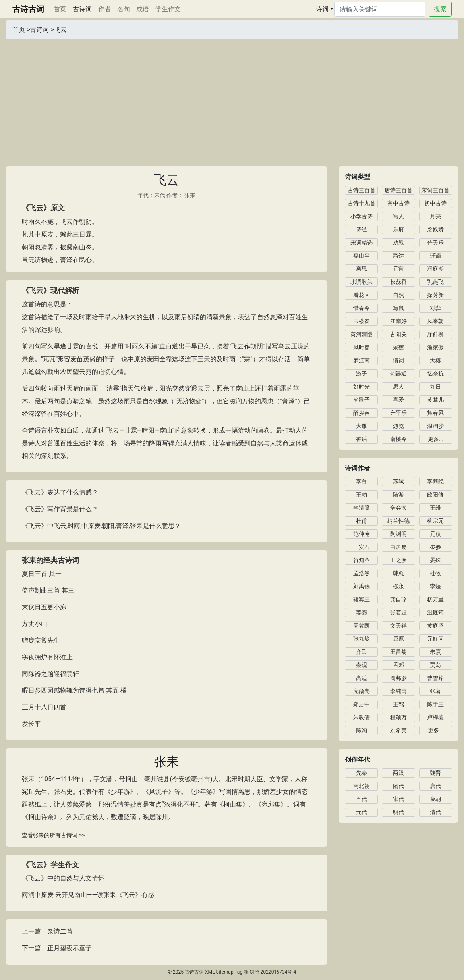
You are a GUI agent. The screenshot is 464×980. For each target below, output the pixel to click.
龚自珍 (398, 599)
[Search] (380, 9)
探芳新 (435, 295)
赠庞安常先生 (41, 640)
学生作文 (168, 9)
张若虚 (398, 612)
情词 (398, 360)
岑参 (435, 547)
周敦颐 (362, 626)
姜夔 (362, 612)
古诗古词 (28, 9)
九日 (435, 387)
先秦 (362, 773)
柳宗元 (435, 521)
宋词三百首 (435, 190)
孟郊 (398, 665)
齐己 (362, 652)
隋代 (398, 786)
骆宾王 (362, 599)
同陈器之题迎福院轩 (50, 674)
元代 (362, 812)
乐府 (398, 229)
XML (210, 972)
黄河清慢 (362, 334)
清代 (435, 812)
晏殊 (435, 560)
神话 (362, 439)
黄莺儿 (435, 400)
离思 (362, 269)
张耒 (190, 195)
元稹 (435, 534)
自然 (398, 295)
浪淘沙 (435, 426)
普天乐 (435, 243)
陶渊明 (398, 534)
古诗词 (82, 9)
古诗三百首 (362, 190)
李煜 (435, 586)
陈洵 (362, 730)
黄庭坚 (435, 626)
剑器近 (398, 374)
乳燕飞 (435, 282)
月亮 (435, 216)
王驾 (398, 704)
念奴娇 (435, 229)
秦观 (362, 665)
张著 (435, 691)
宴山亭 (362, 256)
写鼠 (398, 308)
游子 (362, 374)
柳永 (398, 586)
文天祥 (398, 626)
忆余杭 (435, 374)
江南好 (398, 321)
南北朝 (362, 786)
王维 (435, 508)
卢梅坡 (435, 717)
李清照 (362, 508)
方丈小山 (35, 624)
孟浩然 (362, 573)
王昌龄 (398, 652)
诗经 (362, 229)
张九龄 (362, 639)
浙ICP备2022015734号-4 (270, 972)
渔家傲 (435, 347)
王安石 (362, 547)
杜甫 (362, 521)
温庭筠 (435, 612)
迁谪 (435, 256)
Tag (238, 972)
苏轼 (398, 481)
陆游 (398, 495)
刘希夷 (398, 730)
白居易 (398, 547)
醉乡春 (362, 413)
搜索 (440, 9)
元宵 (398, 269)
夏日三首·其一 (42, 574)
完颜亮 (362, 691)
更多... (436, 439)
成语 (143, 9)
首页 (62, 8)
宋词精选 (362, 243)
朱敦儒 (362, 717)
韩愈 (398, 573)
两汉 (398, 773)
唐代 (435, 786)
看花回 (362, 295)
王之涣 (398, 560)
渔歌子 (362, 400)
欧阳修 (435, 495)
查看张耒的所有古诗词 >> (53, 835)
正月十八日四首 (44, 707)
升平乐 (398, 413)
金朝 (435, 799)
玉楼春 (362, 321)
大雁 (362, 426)
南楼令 (398, 439)
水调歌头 (362, 282)
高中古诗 (398, 203)
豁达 (398, 256)
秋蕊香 (398, 282)
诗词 (322, 9)
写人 (398, 216)
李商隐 (435, 481)
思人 (398, 387)
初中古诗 (435, 203)
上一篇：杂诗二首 (47, 931)
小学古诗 (362, 216)
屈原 (398, 639)
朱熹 (435, 652)
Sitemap (225, 972)
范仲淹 (362, 534)
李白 (362, 481)
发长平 (31, 724)
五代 (362, 799)
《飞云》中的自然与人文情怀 (63, 878)
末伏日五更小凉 (44, 607)
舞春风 (435, 413)
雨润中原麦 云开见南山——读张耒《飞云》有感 (88, 895)
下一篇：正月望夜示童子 (57, 948)
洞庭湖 (435, 269)
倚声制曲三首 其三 (48, 590)
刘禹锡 (362, 586)
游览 (398, 426)
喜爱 (398, 400)
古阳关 (398, 334)
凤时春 (362, 347)
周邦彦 (398, 678)
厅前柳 (435, 334)
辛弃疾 (398, 508)
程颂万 (398, 717)
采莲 (398, 347)
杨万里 (435, 599)
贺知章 (362, 560)
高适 (362, 678)
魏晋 (435, 773)
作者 (104, 9)
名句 (124, 9)
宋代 (160, 195)
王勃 (362, 495)
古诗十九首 (362, 203)
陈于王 (435, 704)
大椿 (435, 360)
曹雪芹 (435, 678)
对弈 (435, 308)
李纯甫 (398, 691)
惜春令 (362, 308)
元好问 (435, 639)
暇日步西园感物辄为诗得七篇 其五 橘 (74, 690)
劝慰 (398, 243)
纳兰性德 (398, 521)
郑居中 (362, 704)
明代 (398, 812)
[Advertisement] (232, 99)
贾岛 (435, 665)
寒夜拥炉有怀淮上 (47, 657)
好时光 (362, 387)
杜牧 (435, 573)
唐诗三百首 (398, 190)
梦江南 (362, 360)
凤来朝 (435, 321)
